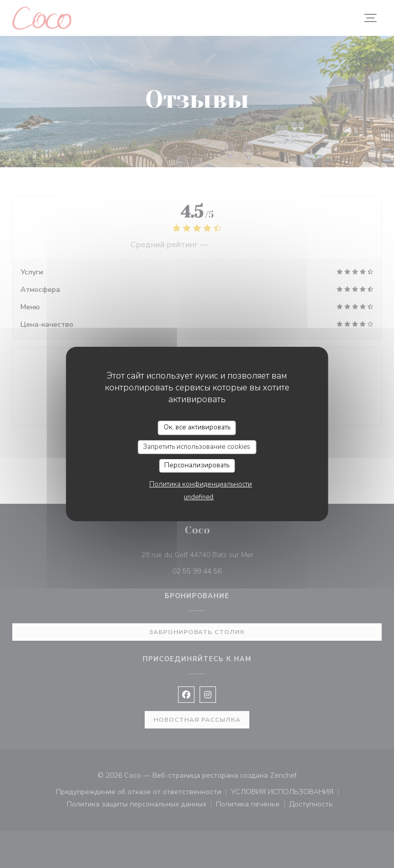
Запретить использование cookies (197, 447)
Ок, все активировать (197, 427)
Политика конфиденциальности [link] (201, 484)
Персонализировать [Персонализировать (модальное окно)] (197, 465)
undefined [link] (199, 497)
